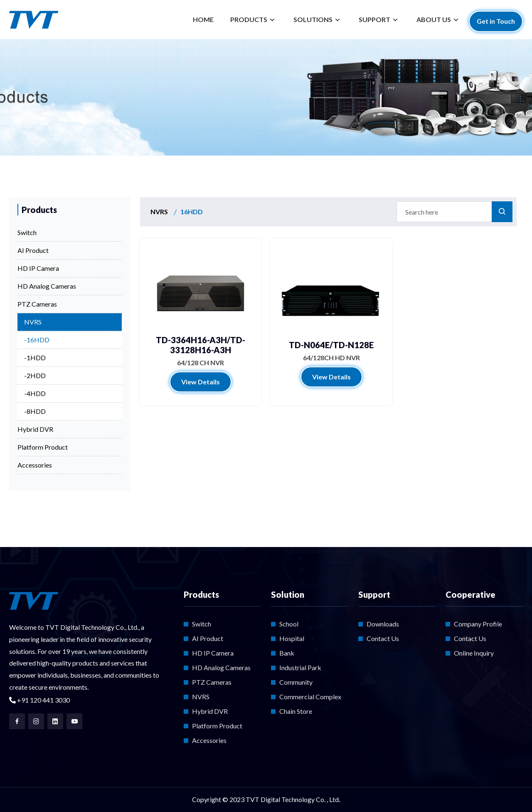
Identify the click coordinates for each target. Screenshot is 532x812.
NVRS (33, 322)
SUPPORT (375, 19)
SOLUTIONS (314, 19)
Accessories (35, 465)
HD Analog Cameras (47, 286)
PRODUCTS (249, 19)
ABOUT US (434, 19)
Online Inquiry (474, 653)
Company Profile (478, 624)
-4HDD (35, 393)
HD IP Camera (38, 268)
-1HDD (35, 358)
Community (296, 682)
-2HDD (35, 375)
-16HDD (37, 340)
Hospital (292, 638)
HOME (203, 19)
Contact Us (383, 638)
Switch (27, 232)
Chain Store (296, 711)
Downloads (383, 624)
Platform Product (43, 447)
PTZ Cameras (37, 304)
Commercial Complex (310, 697)
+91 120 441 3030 (39, 700)
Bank (287, 653)
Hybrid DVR (35, 429)
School (289, 624)
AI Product (33, 250)
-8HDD (35, 411)
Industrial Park (300, 667)
